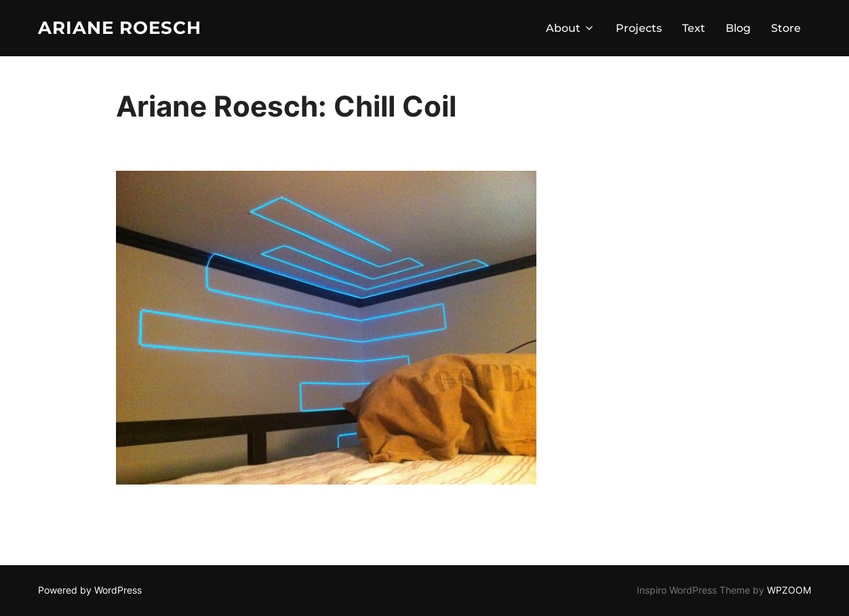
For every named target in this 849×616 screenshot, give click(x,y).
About (571, 28)
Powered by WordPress (90, 590)
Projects (639, 28)
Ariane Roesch (120, 28)
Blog (738, 28)
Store (786, 28)
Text (694, 28)
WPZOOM (789, 590)
